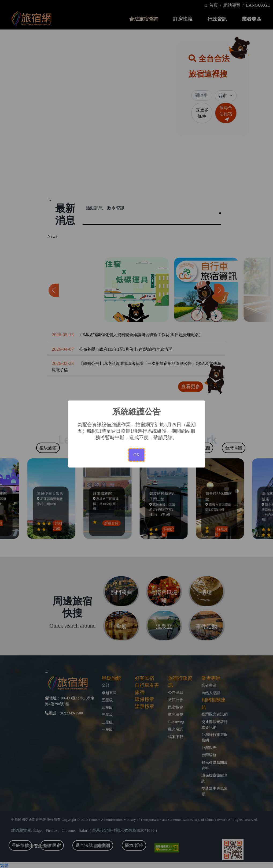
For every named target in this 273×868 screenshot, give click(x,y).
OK (136, 455)
